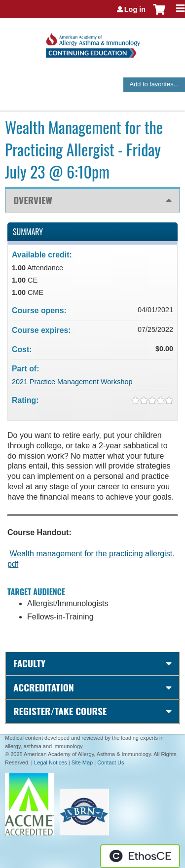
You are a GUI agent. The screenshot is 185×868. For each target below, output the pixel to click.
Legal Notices (51, 762)
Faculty (29, 663)
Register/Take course (60, 711)
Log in (135, 9)
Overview (33, 200)
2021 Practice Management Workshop (72, 382)
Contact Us (111, 762)
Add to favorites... (154, 84)
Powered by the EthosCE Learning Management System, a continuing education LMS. (140, 856)
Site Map (82, 762)
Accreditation (44, 687)
